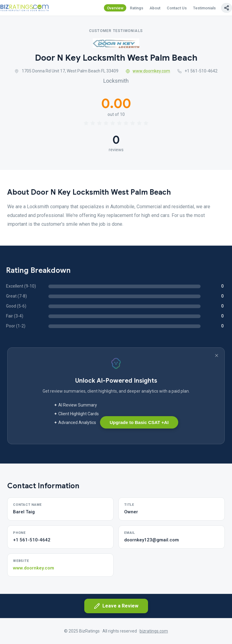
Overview (115, 8)
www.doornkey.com (148, 71)
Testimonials (204, 8)
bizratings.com (154, 631)
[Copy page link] (227, 8)
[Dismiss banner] (217, 355)
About (155, 8)
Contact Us (177, 8)
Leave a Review (116, 606)
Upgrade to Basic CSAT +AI (139, 422)
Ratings (137, 8)
